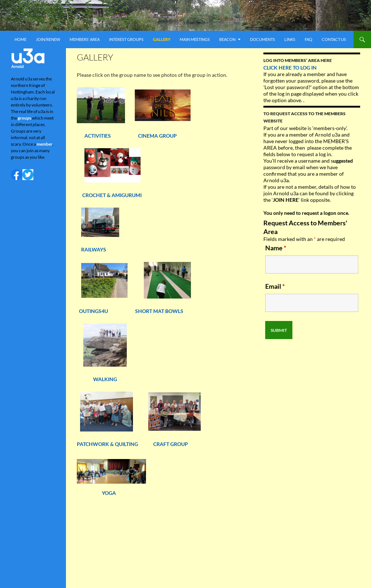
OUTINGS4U (93, 311)
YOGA (109, 493)
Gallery (162, 39)
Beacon (227, 39)
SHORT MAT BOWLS (159, 311)
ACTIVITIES (94, 136)
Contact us (334, 39)
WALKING (106, 379)
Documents (262, 39)
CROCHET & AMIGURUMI (112, 195)
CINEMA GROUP (157, 136)
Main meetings (195, 39)
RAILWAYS (94, 249)
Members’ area (85, 39)
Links (290, 39)
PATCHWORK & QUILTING (115, 444)
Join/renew (48, 39)
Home (20, 39)
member (45, 144)
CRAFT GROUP (171, 444)
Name (276, 248)
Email (275, 286)
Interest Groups (126, 39)
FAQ (309, 39)
